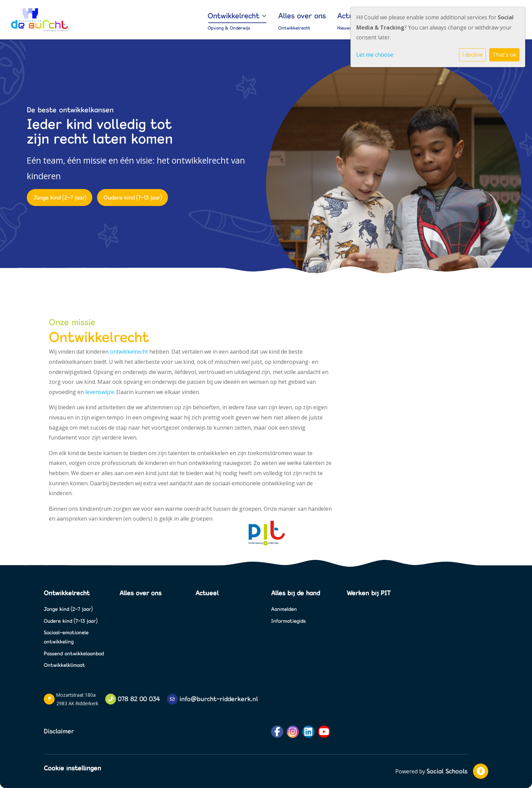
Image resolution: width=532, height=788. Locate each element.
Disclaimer (59, 731)
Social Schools (447, 771)
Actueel (207, 593)
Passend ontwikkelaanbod (74, 653)
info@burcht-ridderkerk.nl (219, 699)
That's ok (504, 55)
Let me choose (375, 55)
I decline (472, 55)
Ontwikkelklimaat (64, 665)
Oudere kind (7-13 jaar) (133, 197)
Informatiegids (288, 621)
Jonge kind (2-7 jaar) (60, 197)
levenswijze (100, 392)
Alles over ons (337, 15)
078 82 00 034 (139, 699)
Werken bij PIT (369, 593)
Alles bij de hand (296, 593)
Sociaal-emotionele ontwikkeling (66, 637)
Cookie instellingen (72, 768)
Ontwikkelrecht (285, 15)
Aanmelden (284, 609)
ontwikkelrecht (129, 352)
